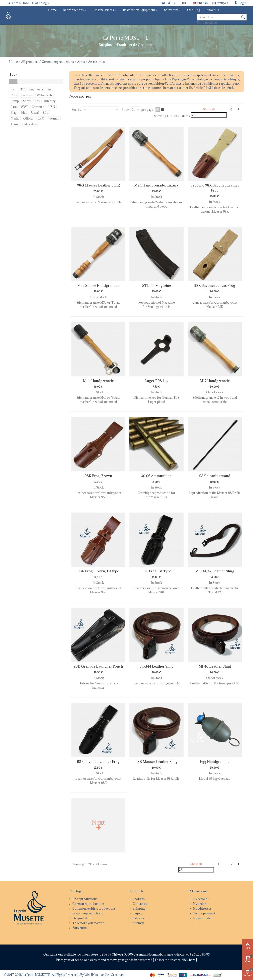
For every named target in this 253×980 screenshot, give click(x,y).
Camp (15, 101)
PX (13, 89)
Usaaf (35, 113)
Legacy (137, 913)
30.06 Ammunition (156, 476)
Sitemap (138, 923)
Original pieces (103, 10)
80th (46, 113)
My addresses (202, 909)
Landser (27, 95)
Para (14, 107)
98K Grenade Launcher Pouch (98, 666)
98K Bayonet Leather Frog (98, 762)
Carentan (38, 107)
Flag (14, 113)
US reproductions (85, 899)
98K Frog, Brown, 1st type (98, 571)
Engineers (36, 89)
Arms (81, 62)
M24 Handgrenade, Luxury (156, 185)
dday (24, 113)
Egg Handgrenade (215, 762)
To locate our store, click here (175, 960)
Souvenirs (171, 10)
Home (52, 10)
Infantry (50, 101)
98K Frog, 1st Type (156, 571)
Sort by (76, 110)
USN (52, 107)
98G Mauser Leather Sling (98, 185)
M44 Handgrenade (98, 381)
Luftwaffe (29, 124)
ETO (22, 89)
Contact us (140, 904)
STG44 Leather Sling (157, 666)
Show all (209, 109)
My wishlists (201, 918)
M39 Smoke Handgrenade (98, 286)
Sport (27, 101)
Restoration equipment (139, 10)
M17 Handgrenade (215, 381)
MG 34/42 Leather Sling (215, 571)
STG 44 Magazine (157, 286)
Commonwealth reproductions (94, 909)
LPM (41, 118)
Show (126, 110)
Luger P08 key (156, 381)
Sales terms (140, 918)
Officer (28, 118)
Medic (15, 118)
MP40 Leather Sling (215, 666)
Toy (37, 101)
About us (213, 10)
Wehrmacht (45, 95)
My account (200, 899)
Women (54, 118)
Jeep (50, 89)
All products (30, 62)
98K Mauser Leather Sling (157, 762)
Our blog (194, 10)
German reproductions (58, 62)
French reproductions (87, 913)
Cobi (14, 95)
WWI (24, 107)
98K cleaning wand (215, 476)
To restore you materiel (89, 923)
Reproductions (73, 10)
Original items (82, 918)
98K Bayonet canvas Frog (215, 286)
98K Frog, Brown (98, 476)
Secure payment (204, 913)
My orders (200, 904)
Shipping (139, 909)
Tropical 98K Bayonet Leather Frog (215, 188)
